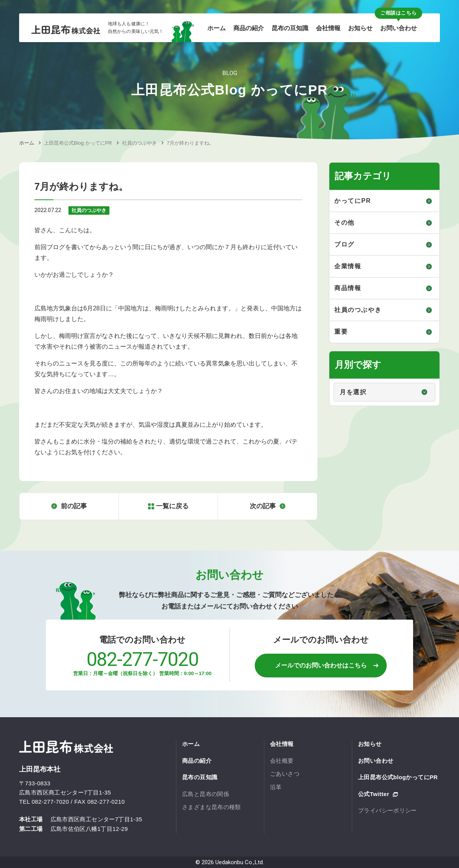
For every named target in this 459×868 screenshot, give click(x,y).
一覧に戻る (172, 506)
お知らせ (370, 744)
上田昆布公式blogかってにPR (398, 777)
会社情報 (282, 744)
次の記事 (263, 506)
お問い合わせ (376, 761)
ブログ (344, 244)
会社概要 (282, 761)
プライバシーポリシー (387, 810)
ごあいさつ (285, 774)
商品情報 (348, 288)
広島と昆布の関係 (206, 794)
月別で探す (330, 379)
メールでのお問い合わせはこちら (321, 665)
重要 (341, 332)
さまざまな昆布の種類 (212, 807)
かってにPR (353, 201)
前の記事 (74, 506)
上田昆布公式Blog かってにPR (78, 143)
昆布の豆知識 (200, 777)
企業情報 (348, 266)
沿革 (276, 787)
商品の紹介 (197, 761)
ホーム (27, 143)
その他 (344, 223)
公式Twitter (374, 794)
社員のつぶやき (139, 143)
